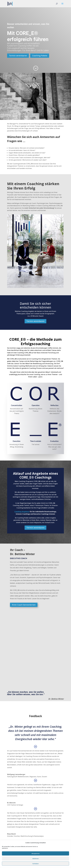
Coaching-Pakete (40, 56)
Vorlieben (35, 864)
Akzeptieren (36, 853)
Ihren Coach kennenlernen (24, 605)
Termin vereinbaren (18, 56)
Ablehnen (35, 859)
